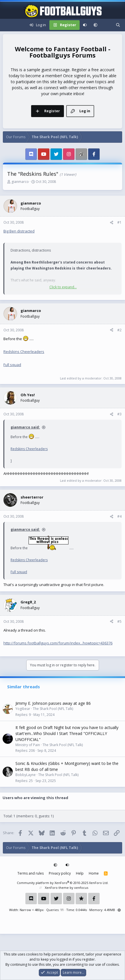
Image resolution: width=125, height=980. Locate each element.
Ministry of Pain (28, 745)
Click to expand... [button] (63, 287)
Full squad (12, 365)
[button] (95, 25)
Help (80, 873)
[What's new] (107, 25)
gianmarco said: (25, 427)
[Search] (118, 25)
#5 (119, 621)
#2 (119, 330)
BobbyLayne (26, 775)
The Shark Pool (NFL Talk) (53, 709)
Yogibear (23, 709)
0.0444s (81, 910)
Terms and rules (31, 873)
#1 (119, 222)
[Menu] (7, 25)
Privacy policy (60, 873)
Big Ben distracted (19, 231)
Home (94, 873)
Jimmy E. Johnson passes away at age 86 (53, 703)
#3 (119, 414)
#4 (119, 516)
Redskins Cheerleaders (24, 352)
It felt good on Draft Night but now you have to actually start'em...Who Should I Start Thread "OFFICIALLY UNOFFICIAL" (67, 733)
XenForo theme (57, 888)
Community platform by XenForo (63, 883)
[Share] (112, 222)
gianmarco (20, 182)
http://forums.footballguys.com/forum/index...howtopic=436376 (58, 643)
